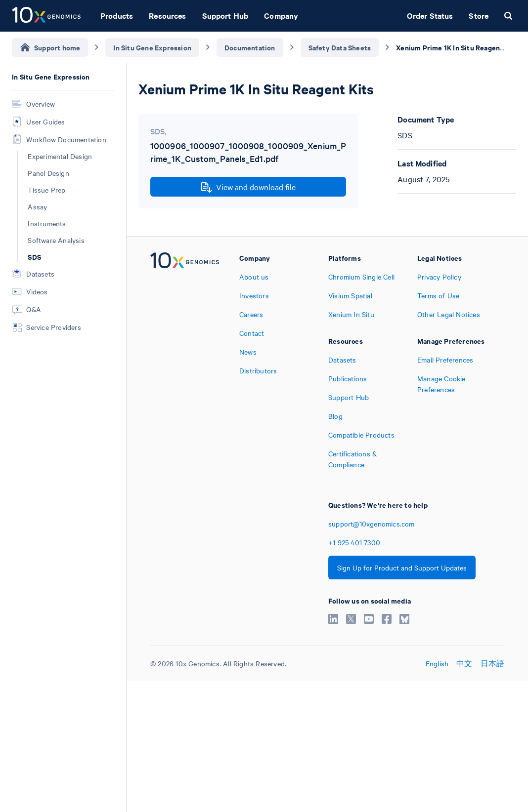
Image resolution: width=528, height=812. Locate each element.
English (437, 663)
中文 (464, 663)
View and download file (248, 187)
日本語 (493, 663)
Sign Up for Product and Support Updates (402, 568)
